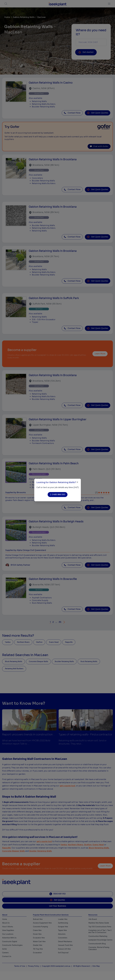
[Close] (77, 482)
